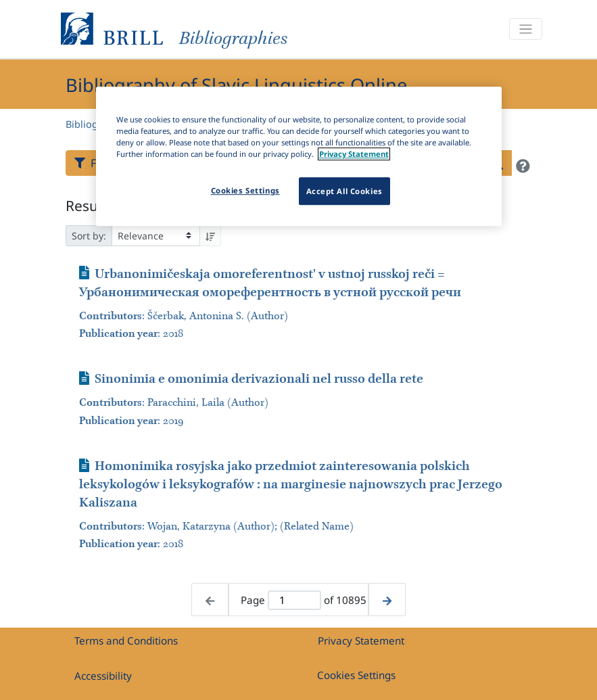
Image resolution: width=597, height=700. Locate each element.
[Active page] (294, 600)
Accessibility (103, 676)
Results (90, 206)
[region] (299, 156)
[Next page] (387, 600)
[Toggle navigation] (525, 29)
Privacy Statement (361, 640)
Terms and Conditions (126, 640)
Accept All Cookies (344, 191)
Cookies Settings (356, 675)
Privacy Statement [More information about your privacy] (354, 155)
